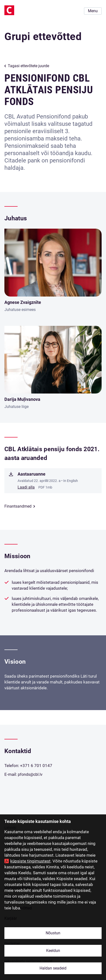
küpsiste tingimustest (30, 861)
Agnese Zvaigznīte (23, 302)
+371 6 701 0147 (36, 766)
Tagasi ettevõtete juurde (28, 66)
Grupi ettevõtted (43, 37)
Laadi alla (26, 487)
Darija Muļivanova (22, 399)
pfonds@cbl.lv (30, 774)
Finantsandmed (18, 506)
